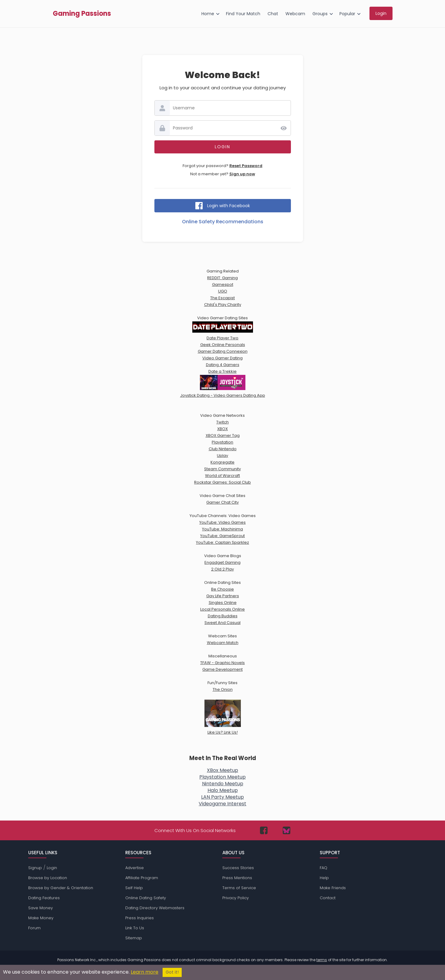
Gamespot (223, 284)
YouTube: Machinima (222, 529)
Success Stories (238, 868)
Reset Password (246, 166)
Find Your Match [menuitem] (243, 14)
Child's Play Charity (223, 305)
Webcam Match (223, 643)
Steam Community (222, 469)
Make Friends (333, 888)
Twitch (222, 422)
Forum (34, 928)
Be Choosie (222, 589)
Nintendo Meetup (223, 784)
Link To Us (135, 928)
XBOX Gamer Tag (223, 435)
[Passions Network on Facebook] (264, 830)
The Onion (223, 689)
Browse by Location (48, 878)
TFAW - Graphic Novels (222, 663)
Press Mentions (237, 878)
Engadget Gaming (222, 562)
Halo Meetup (223, 790)
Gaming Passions (82, 14)
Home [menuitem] (208, 14)
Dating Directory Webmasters (155, 908)
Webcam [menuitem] (295, 14)
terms (322, 960)
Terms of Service (239, 888)
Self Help (134, 888)
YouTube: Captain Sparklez (222, 542)
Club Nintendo (223, 449)
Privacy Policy (236, 898)
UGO (223, 291)
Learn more (145, 972)
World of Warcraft (222, 476)
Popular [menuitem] (347, 14)
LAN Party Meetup (222, 797)
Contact (328, 898)
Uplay (222, 456)
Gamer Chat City (222, 502)
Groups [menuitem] (320, 14)
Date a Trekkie (222, 371)
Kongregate (222, 462)
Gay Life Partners (223, 596)
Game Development (222, 669)
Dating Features (44, 898)
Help (324, 878)
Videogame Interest (222, 804)
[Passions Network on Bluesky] (287, 830)
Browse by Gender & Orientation (61, 888)
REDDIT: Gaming (222, 278)
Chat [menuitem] (273, 14)
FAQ (324, 868)
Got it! (172, 972)
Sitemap (134, 938)
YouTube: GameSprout (222, 536)
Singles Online (223, 603)
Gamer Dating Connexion (223, 351)
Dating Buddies (223, 616)
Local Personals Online (222, 609)
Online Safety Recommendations (223, 222)
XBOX (222, 429)
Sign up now (242, 174)
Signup (35, 868)
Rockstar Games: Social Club (222, 482)
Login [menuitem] (381, 13)
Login (52, 868)
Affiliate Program (142, 878)
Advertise (135, 868)
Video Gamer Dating (222, 358)
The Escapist (222, 298)
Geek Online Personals (223, 345)
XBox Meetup (222, 770)
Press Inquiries (140, 918)
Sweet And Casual (222, 623)
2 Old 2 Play (222, 569)
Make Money (41, 918)
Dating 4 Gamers (223, 365)
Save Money (40, 908)
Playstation (222, 442)
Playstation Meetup (222, 777)
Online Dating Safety (146, 898)
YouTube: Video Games (222, 522)
